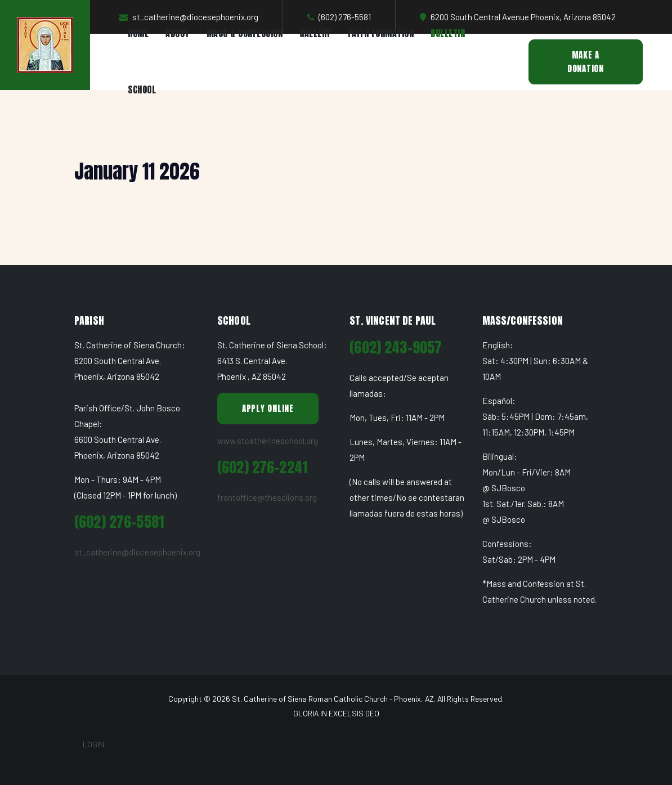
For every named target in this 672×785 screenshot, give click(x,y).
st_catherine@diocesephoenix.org (137, 552)
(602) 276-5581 (119, 522)
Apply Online (268, 408)
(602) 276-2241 (262, 467)
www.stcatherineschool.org (268, 441)
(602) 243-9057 (396, 347)
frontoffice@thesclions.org (267, 497)
